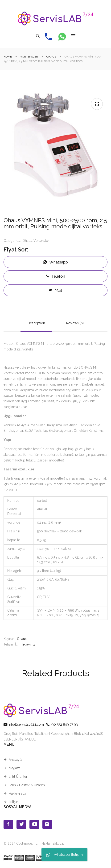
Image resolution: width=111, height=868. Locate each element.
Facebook (8, 824)
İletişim (14, 802)
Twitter (21, 824)
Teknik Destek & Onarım (27, 785)
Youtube (34, 824)
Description (36, 323)
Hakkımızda (17, 794)
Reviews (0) (75, 323)
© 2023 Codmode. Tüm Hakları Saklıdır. (34, 843)
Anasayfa (15, 760)
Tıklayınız (28, 644)
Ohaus (51, 57)
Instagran (47, 824)
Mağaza (15, 768)
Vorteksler (29, 57)
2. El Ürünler (18, 777)
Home (8, 57)
